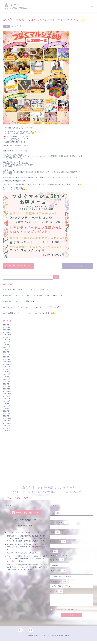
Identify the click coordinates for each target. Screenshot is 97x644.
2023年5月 (7, 378)
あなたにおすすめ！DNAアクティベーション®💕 (18, 266)
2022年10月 (7, 395)
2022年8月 (7, 400)
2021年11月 (7, 422)
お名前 (72, 516)
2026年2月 (7, 326)
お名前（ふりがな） (72, 525)
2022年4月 (7, 410)
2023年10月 (7, 365)
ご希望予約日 (57, 561)
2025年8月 (7, 341)
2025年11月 (7, 333)
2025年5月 (7, 346)
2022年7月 (7, 402)
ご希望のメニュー (58, 583)
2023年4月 (7, 380)
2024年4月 (7, 355)
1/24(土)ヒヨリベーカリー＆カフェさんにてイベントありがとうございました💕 (31, 308)
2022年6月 (7, 405)
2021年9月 (7, 427)
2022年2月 (7, 415)
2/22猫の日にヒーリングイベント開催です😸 (19, 302)
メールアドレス (72, 544)
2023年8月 (7, 370)
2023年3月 (7, 383)
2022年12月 (7, 390)
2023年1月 (7, 387)
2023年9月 (7, 368)
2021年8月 (7, 429)
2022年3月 (7, 412)
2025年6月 (7, 343)
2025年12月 (7, 331)
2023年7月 (7, 373)
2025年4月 (7, 348)
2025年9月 (7, 338)
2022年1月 (7, 417)
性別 (54, 552)
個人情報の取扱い (59, 610)
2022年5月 (7, 407)
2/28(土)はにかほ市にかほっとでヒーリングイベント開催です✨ (25, 290)
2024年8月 (7, 353)
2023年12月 (7, 363)
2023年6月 (7, 375)
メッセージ (72, 596)
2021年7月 (7, 432)
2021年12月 (7, 419)
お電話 (72, 535)
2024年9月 (7, 351)
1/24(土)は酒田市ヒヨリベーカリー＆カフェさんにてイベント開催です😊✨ (30, 314)
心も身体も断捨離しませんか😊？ (75, 266)
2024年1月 (7, 360)
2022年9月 (7, 397)
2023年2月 (7, 385)
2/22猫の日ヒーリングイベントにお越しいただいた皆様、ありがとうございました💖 (33, 296)
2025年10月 (7, 336)
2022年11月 (7, 392)
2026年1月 (7, 328)
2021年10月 (7, 424)
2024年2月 (7, 358)
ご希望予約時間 (58, 571)
